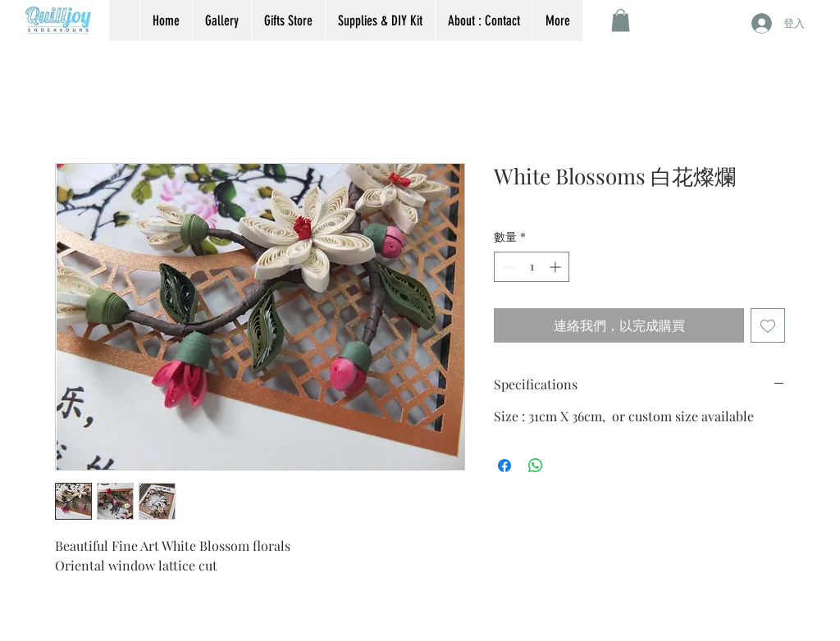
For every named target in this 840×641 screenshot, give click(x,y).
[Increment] (557, 267)
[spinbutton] (532, 267)
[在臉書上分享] (504, 466)
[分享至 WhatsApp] (536, 466)
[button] (621, 20)
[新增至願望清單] (768, 325)
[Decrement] (507, 267)
